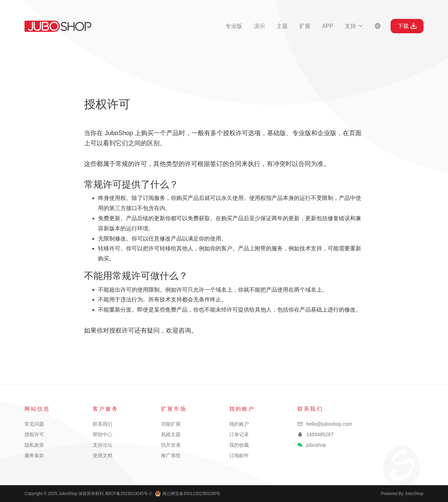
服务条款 (34, 455)
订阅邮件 (239, 455)
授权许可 (34, 434)
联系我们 (103, 424)
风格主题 (171, 434)
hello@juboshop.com (329, 424)
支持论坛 (103, 445)
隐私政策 (34, 445)
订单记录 (239, 434)
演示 (259, 26)
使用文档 (103, 455)
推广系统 (171, 455)
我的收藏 (239, 445)
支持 (354, 26)
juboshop (316, 445)
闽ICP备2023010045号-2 (128, 494)
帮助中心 (103, 434)
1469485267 (320, 434)
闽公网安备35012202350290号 (188, 494)
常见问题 (34, 424)
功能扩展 (171, 424)
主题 (282, 26)
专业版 (234, 26)
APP (328, 26)
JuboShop (58, 26)
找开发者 (171, 445)
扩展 (305, 26)
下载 (407, 26)
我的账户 (239, 424)
